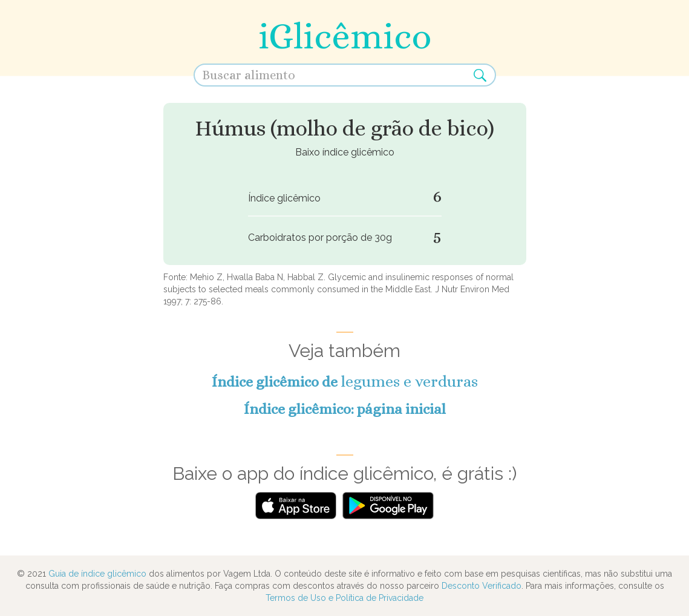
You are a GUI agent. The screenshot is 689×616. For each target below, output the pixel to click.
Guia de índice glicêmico (97, 574)
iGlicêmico (345, 36)
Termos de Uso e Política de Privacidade (344, 598)
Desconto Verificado (482, 586)
